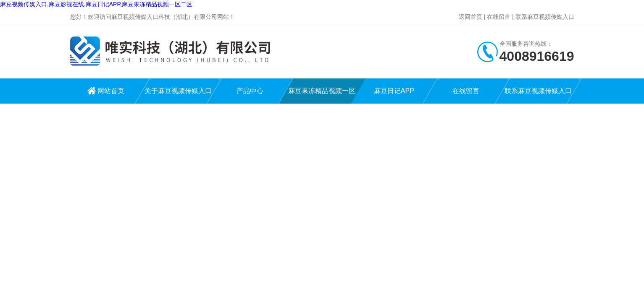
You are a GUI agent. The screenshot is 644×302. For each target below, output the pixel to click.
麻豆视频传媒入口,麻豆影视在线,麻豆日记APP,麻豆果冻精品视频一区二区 (96, 4)
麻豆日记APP (394, 91)
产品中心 (250, 91)
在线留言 (499, 17)
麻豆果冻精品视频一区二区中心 (322, 95)
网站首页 (111, 91)
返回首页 (471, 17)
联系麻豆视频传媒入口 (545, 17)
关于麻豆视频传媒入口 (178, 91)
